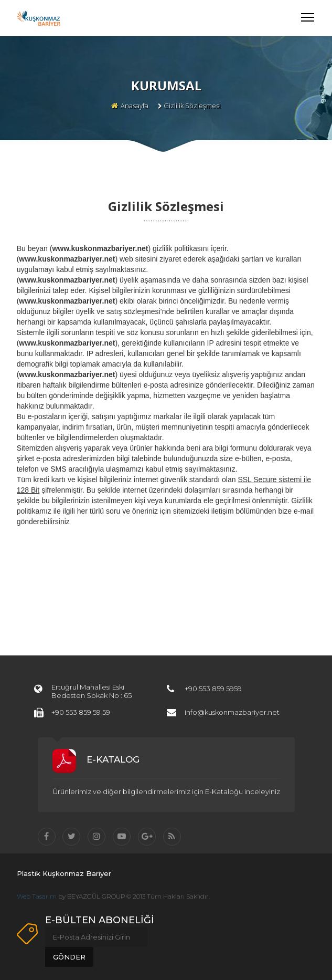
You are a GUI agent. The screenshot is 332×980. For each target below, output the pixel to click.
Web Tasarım (37, 896)
